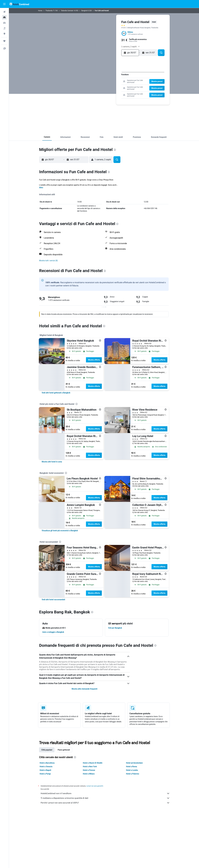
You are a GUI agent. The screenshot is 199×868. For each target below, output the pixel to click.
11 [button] (117, 78)
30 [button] (109, 90)
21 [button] (101, 86)
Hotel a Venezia (46, 767)
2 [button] (109, 74)
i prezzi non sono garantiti (95, 786)
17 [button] (113, 82)
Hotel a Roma (132, 767)
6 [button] (97, 78)
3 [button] (113, 74)
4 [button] (117, 74)
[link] (56, 393)
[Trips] (4, 41)
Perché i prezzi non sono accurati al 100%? (105, 803)
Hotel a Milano (89, 774)
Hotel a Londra (132, 770)
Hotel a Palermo (133, 774)
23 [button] (109, 86)
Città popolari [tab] (47, 750)
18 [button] (117, 82)
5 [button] (121, 74)
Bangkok (84, 11)
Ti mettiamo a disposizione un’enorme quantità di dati (105, 798)
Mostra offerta (94, 360)
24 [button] (113, 86)
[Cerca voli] (4, 12)
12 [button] (121, 78)
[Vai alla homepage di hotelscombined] (19, 4)
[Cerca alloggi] (4, 17)
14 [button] (101, 82)
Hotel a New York (90, 767)
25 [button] (117, 86)
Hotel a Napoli (45, 770)
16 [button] (109, 82)
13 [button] (97, 82)
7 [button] (101, 78)
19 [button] (121, 82)
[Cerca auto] (4, 23)
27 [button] (97, 90)
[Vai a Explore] (4, 34)
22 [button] (105, 86)
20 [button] (97, 86)
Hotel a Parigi (45, 774)
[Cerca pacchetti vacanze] (4, 28)
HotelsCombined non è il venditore (105, 793)
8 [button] (105, 78)
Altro (41, 188)
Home (40, 11)
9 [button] (109, 78)
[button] (4, 4)
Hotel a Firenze (89, 770)
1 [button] (105, 74)
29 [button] (105, 90)
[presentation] (115, 150)
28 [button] (101, 90)
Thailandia (49, 11)
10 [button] (113, 78)
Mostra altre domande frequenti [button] (84, 689)
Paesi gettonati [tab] (64, 750)
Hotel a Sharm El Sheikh (93, 763)
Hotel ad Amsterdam (134, 763)
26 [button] (121, 86)
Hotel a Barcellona (47, 763)
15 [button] (105, 82)
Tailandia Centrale (67, 11)
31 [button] (113, 90)
